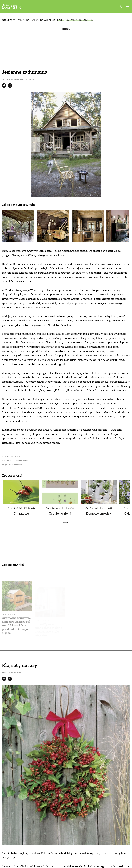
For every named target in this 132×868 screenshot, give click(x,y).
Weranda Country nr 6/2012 (21, 508)
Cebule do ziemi (60, 513)
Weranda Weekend (43, 20)
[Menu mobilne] (127, 7)
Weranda (24, 20)
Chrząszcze (21, 513)
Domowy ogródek (99, 513)
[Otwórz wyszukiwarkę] (122, 7)
